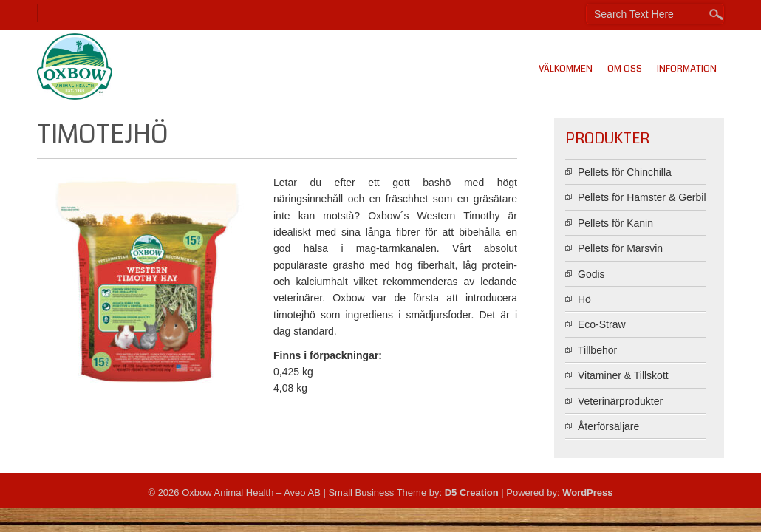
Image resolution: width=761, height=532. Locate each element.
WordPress (587, 492)
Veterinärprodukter (620, 401)
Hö (584, 299)
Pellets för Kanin (615, 223)
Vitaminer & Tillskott (623, 375)
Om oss (625, 69)
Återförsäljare (608, 426)
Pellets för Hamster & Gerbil (642, 197)
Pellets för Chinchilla (625, 172)
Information (687, 69)
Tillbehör (597, 350)
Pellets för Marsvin (620, 248)
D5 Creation (472, 492)
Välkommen (566, 69)
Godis (591, 274)
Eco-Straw (602, 324)
